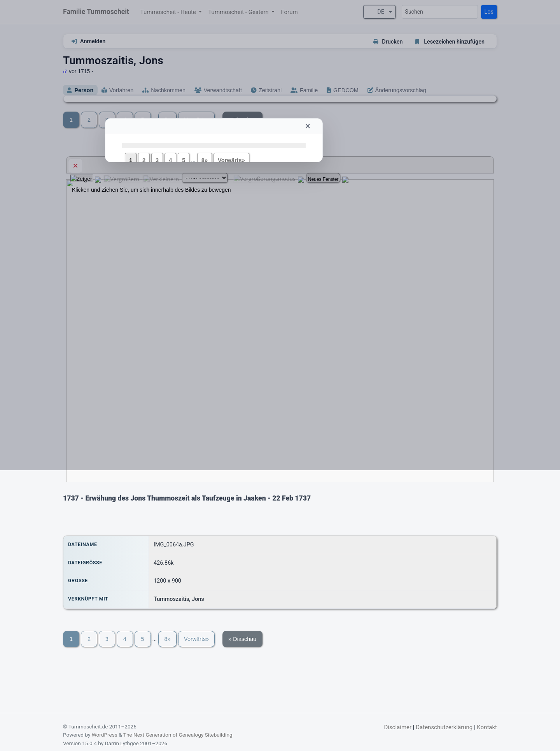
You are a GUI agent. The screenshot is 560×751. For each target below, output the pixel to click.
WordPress (105, 735)
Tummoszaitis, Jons (179, 599)
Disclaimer (398, 727)
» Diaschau (242, 639)
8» (167, 639)
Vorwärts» (196, 639)
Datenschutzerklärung (444, 727)
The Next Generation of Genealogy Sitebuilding (178, 735)
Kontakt (487, 727)
